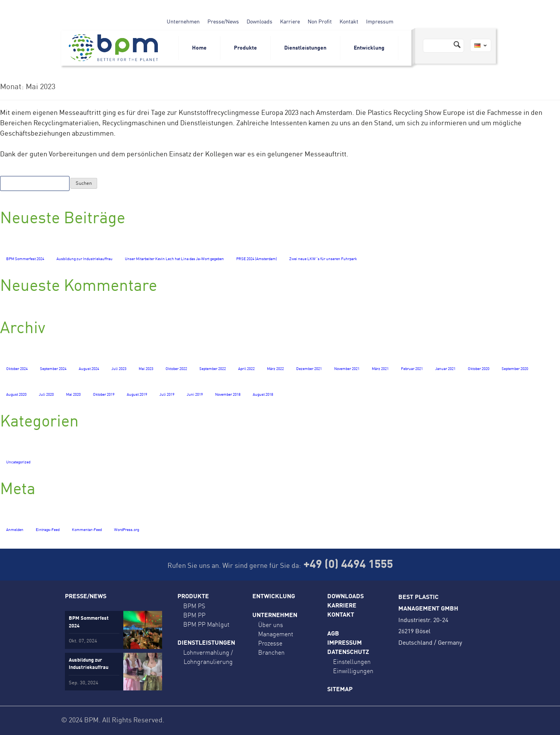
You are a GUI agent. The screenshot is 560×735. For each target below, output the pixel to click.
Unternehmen (183, 22)
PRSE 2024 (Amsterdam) (257, 259)
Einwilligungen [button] (353, 671)
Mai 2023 (146, 369)
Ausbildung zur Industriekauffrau (84, 259)
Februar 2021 (412, 369)
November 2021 (347, 369)
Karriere (290, 22)
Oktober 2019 (104, 395)
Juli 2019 (167, 395)
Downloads (259, 22)
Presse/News (223, 22)
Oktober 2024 (17, 369)
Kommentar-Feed (87, 530)
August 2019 (137, 395)
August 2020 (16, 395)
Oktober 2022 (176, 369)
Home (199, 48)
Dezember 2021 (309, 369)
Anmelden (15, 530)
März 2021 (380, 369)
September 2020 (515, 369)
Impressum (380, 22)
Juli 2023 (119, 369)
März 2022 (275, 369)
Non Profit (320, 22)
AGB (333, 634)
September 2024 (53, 369)
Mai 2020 (73, 395)
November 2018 (228, 395)
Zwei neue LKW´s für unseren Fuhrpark (323, 259)
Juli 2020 (46, 395)
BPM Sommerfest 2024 (25, 259)
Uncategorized (18, 462)
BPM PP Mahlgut (206, 624)
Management (276, 634)
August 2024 (89, 369)
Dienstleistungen (305, 48)
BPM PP (194, 615)
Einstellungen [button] (352, 662)
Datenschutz (348, 652)
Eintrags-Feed (48, 530)
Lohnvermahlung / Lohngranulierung (208, 657)
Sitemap (340, 690)
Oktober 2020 (479, 369)
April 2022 (246, 369)
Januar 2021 (445, 369)
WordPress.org (127, 530)
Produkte (245, 48)
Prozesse (270, 643)
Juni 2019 (195, 395)
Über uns (271, 625)
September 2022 (213, 369)
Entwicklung (369, 48)
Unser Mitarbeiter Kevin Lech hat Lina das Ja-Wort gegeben (174, 259)
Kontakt (349, 22)
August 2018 (263, 395)
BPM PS (194, 606)
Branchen (271, 652)
